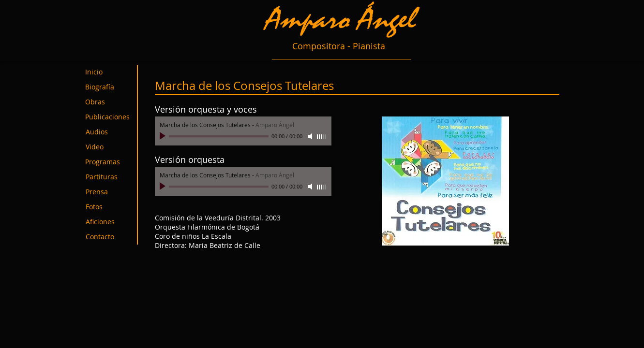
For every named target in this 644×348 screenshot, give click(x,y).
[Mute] (311, 136)
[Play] (164, 136)
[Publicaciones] (113, 117)
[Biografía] (108, 87)
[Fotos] (108, 207)
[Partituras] (108, 177)
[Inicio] (108, 72)
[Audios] (108, 132)
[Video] (108, 147)
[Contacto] (108, 237)
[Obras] (108, 102)
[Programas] (108, 162)
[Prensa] (108, 192)
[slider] (322, 137)
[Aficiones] (108, 222)
